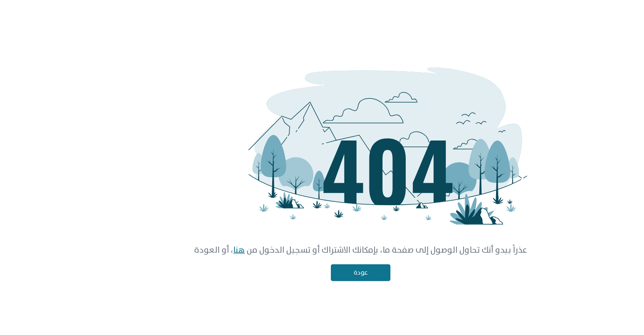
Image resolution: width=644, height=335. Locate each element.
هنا (200, 250)
